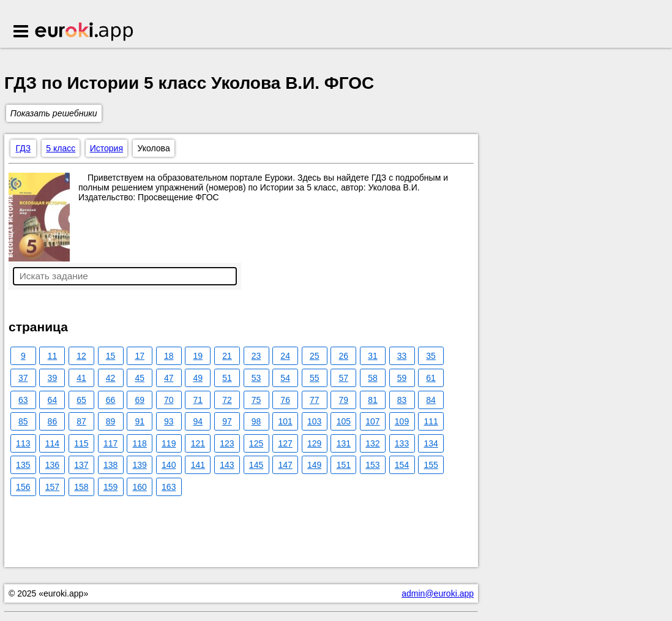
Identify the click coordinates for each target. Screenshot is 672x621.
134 (431, 443)
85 (23, 421)
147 (285, 465)
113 (23, 443)
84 (431, 400)
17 (140, 356)
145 (256, 465)
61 (431, 378)
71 (198, 400)
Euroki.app (85, 32)
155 (431, 465)
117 (110, 443)
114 (52, 443)
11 (53, 356)
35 (431, 356)
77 (315, 400)
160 (139, 487)
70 (169, 400)
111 (431, 421)
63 (23, 400)
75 (256, 400)
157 (52, 487)
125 (256, 443)
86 (53, 421)
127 (285, 443)
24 (285, 356)
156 (23, 487)
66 (111, 400)
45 (140, 378)
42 (111, 378)
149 (314, 465)
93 (169, 421)
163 (169, 487)
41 (81, 378)
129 (314, 443)
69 (140, 400)
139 (139, 465)
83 (402, 400)
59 (402, 378)
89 (111, 421)
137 (81, 465)
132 (372, 443)
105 (344, 421)
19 (198, 356)
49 (198, 378)
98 (256, 421)
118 (139, 443)
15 (111, 356)
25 (315, 356)
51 (227, 378)
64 (53, 400)
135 (23, 465)
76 (285, 400)
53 (256, 378)
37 (23, 378)
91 (140, 421)
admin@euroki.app (438, 593)
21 (227, 356)
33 (402, 356)
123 (227, 443)
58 (373, 378)
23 (256, 356)
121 (198, 443)
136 (52, 465)
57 (344, 378)
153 (372, 465)
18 (169, 356)
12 (81, 356)
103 (314, 421)
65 (81, 400)
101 (285, 421)
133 (402, 443)
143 (227, 465)
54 (285, 378)
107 (372, 421)
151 (344, 465)
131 (344, 443)
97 (227, 421)
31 (373, 356)
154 (402, 465)
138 (110, 465)
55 (315, 378)
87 (81, 421)
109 (402, 421)
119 (169, 443)
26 (344, 356)
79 (344, 400)
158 (81, 487)
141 (198, 465)
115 (81, 443)
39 (53, 378)
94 (198, 421)
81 (373, 400)
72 (227, 400)
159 (110, 487)
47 (169, 378)
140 (169, 465)
